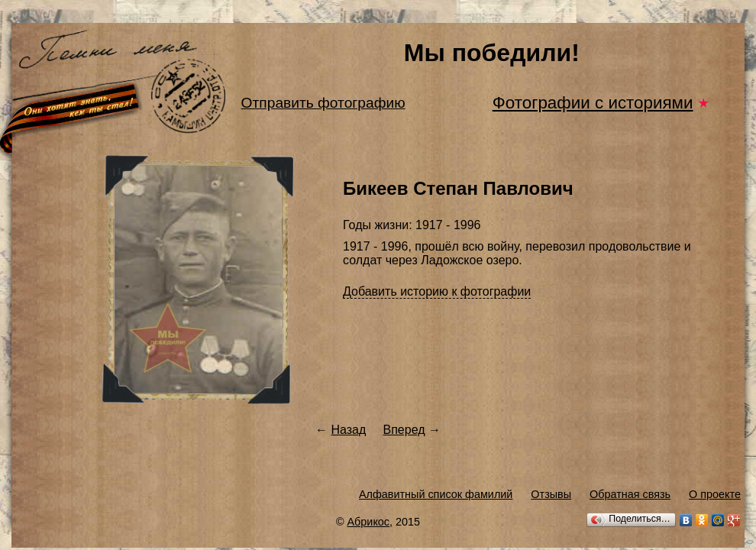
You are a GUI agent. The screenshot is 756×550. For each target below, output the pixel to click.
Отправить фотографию (323, 103)
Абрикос (369, 522)
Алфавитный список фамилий (436, 494)
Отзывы (551, 494)
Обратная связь (630, 494)
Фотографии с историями (593, 103)
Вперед (404, 430)
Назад (348, 430)
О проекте (715, 494)
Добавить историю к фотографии (437, 291)
